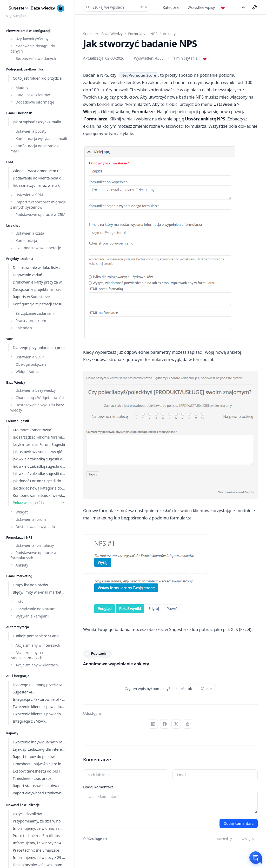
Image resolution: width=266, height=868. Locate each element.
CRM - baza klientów (30, 95)
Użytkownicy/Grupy (29, 39)
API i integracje (18, 676)
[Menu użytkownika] (255, 7)
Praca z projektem (28, 321)
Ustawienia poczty (28, 131)
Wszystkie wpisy (201, 7)
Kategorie (171, 7)
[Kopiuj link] (188, 724)
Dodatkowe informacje (32, 102)
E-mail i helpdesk (19, 113)
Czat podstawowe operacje (36, 248)
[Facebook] (165, 724)
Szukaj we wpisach (116, 7)
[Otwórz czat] (256, 858)
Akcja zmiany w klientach (34, 665)
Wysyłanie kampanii (30, 616)
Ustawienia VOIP (27, 357)
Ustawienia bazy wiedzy (33, 390)
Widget (19, 512)
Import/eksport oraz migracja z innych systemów (38, 205)
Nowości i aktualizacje (23, 805)
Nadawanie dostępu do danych (33, 49)
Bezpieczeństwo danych (33, 58)
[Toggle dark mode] (243, 7)
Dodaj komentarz (98, 787)
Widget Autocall (26, 372)
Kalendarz (21, 328)
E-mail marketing (19, 576)
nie (206, 689)
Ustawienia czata (27, 233)
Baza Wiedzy (16, 382)
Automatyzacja (18, 627)
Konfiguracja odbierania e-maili (35, 148)
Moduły (19, 88)
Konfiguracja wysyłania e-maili (39, 139)
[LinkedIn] (153, 724)
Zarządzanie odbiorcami (33, 609)
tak (186, 689)
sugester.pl (16, 16)
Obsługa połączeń (28, 364)
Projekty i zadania (20, 259)
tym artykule (121, 133)
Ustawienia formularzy (32, 545)
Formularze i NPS (19, 538)
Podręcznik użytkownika (25, 69)
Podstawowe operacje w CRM (38, 214)
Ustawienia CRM (27, 195)
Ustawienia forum (28, 519)
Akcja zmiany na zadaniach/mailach (27, 655)
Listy (17, 602)
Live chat (13, 225)
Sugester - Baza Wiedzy (103, 34)
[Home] (37, 8)
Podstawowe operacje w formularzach (34, 555)
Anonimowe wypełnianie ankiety (116, 664)
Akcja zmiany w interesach (35, 645)
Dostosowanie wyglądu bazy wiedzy (37, 407)
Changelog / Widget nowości (37, 398)
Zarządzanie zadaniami (32, 313)
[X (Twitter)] (176, 724)
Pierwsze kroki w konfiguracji (28, 31)
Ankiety (19, 565)
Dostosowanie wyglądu (33, 527)
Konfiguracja (24, 240)
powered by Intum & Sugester (237, 839)
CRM (10, 162)
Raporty (12, 733)
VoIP (10, 339)
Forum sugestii (18, 421)
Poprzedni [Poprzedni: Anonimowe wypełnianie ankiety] (97, 654)
